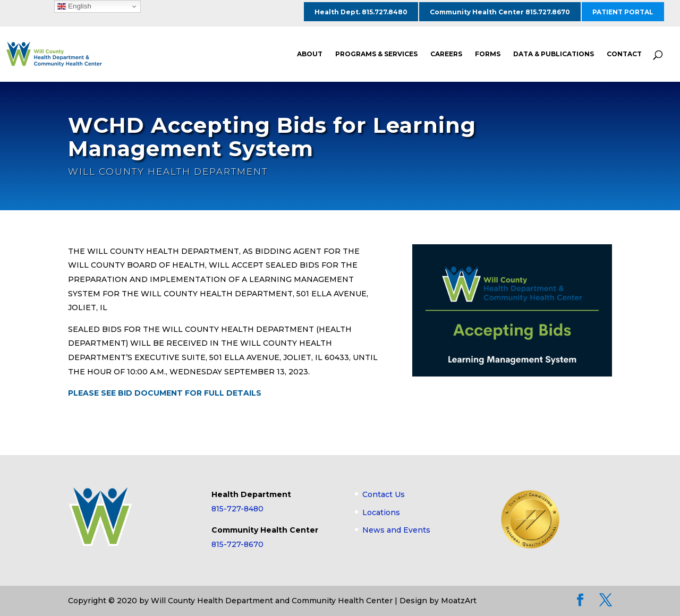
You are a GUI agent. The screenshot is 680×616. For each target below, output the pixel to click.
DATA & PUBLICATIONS (554, 54)
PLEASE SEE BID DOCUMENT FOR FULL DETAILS (165, 393)
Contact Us (384, 494)
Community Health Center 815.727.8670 (500, 12)
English (74, 6)
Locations (381, 512)
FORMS (488, 54)
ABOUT (310, 54)
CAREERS (446, 54)
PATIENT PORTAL (623, 12)
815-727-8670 (237, 544)
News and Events (396, 530)
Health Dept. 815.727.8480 (361, 12)
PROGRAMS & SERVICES (376, 54)
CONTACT (624, 54)
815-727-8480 (237, 509)
